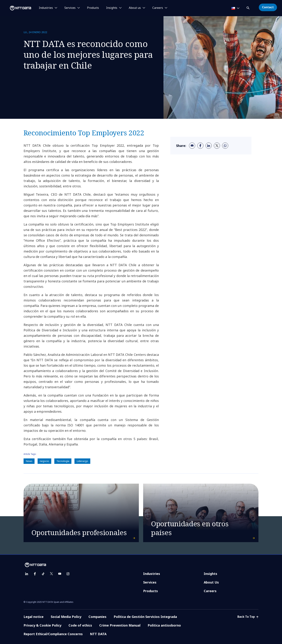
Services (150, 582)
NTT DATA (98, 634)
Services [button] (70, 8)
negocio (44, 461)
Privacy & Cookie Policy (42, 625)
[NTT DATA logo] (16, 8)
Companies (97, 617)
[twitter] (217, 146)
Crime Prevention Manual (120, 625)
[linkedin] (209, 146)
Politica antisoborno (164, 625)
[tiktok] (43, 574)
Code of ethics (80, 625)
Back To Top (248, 617)
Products (93, 8)
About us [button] (135, 8)
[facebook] (200, 146)
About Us (211, 582)
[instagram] (68, 574)
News (29, 461)
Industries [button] (46, 8)
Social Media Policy (66, 617)
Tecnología (63, 461)
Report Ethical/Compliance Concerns (53, 634)
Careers (210, 591)
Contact (268, 7)
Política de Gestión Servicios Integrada (145, 617)
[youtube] (60, 574)
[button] (248, 7)
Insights (211, 574)
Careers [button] (158, 8)
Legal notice (34, 617)
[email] (192, 146)
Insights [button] (112, 8)
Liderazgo (82, 461)
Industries (152, 574)
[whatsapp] (225, 146)
